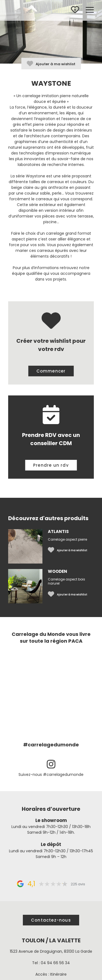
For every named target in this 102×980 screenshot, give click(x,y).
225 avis (78, 884)
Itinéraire (58, 974)
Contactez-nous (51, 920)
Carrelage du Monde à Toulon (30, 11)
